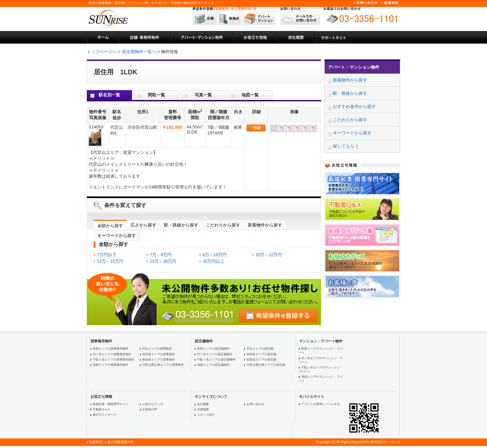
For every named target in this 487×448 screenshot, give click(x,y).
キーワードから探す (117, 236)
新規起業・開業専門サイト (111, 404)
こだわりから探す (223, 225)
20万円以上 (213, 261)
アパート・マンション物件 (354, 67)
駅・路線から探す (181, 225)
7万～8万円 (161, 255)
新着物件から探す (265, 225)
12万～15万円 (110, 261)
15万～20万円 (163, 261)
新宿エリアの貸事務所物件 (111, 349)
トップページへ (102, 52)
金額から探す (110, 226)
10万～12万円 (269, 255)
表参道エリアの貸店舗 (261, 360)
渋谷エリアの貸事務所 (157, 349)
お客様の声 (150, 409)
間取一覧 (156, 95)
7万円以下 (107, 255)
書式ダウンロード (105, 415)
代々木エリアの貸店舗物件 (215, 354)
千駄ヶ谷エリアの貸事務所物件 (114, 360)
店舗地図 (203, 409)
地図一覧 (250, 95)
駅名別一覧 (109, 95)
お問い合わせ (255, 404)
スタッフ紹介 (206, 415)
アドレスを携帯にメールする (321, 404)
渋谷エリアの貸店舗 (260, 349)
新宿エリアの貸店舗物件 (213, 349)
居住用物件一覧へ (139, 52)
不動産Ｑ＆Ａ (101, 409)
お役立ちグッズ (153, 404)
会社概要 (203, 404)
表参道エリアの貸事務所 (159, 360)
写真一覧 (203, 95)
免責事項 (96, 442)
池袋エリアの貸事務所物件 (111, 365)
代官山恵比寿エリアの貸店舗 (266, 365)
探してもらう (346, 146)
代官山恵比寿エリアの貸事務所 (163, 365)
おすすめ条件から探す (354, 106)
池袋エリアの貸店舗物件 (213, 365)
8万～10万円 (215, 255)
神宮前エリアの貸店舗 (261, 354)
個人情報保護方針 (120, 442)
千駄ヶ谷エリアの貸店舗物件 (216, 360)
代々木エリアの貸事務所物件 (112, 354)
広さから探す (144, 225)
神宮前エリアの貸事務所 (159, 354)
